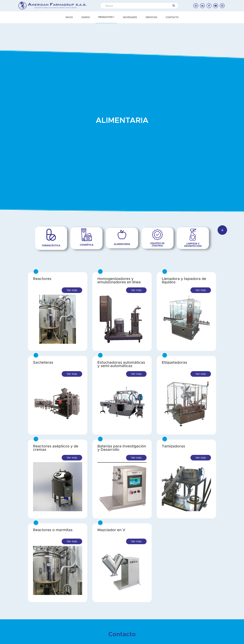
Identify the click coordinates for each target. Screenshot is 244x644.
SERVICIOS (151, 17)
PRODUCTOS (106, 17)
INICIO (69, 17)
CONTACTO (172, 17)
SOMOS (86, 17)
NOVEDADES (130, 17)
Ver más (72, 290)
